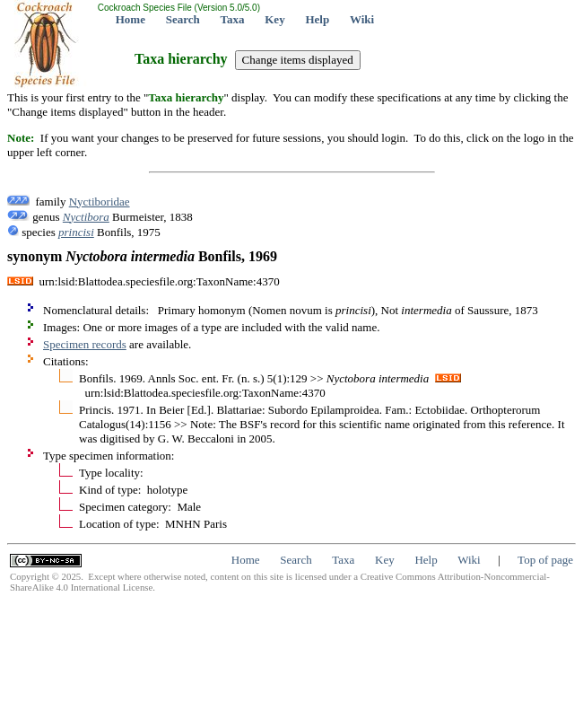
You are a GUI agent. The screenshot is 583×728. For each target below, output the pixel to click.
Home (131, 19)
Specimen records (85, 344)
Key (274, 19)
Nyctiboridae (100, 202)
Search (183, 19)
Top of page (545, 560)
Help (317, 19)
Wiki (362, 19)
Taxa (233, 19)
